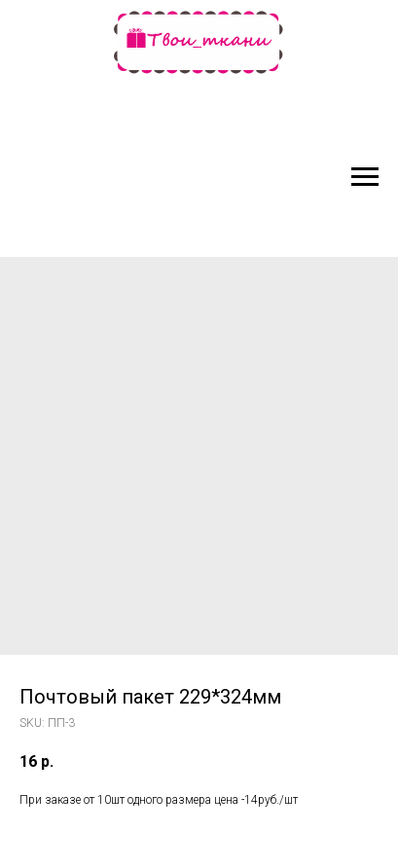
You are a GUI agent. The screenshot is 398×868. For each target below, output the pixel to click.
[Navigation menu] (365, 177)
